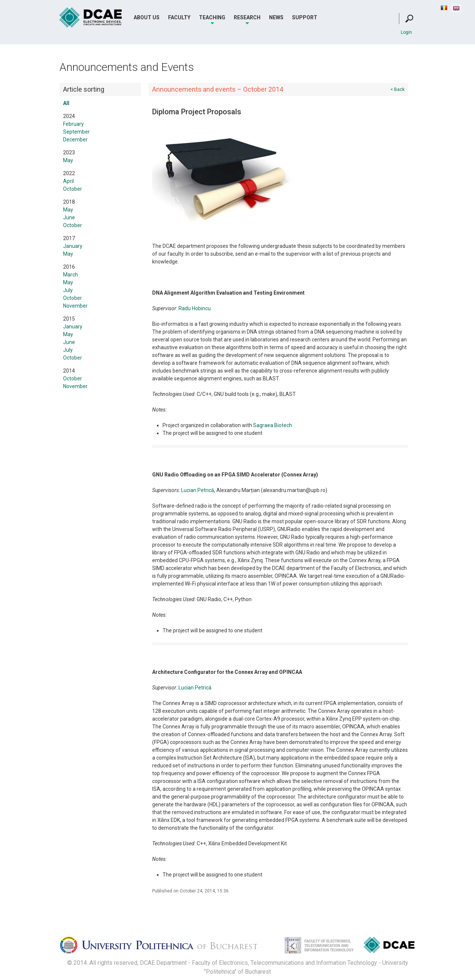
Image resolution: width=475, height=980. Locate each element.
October (73, 189)
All (66, 103)
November (75, 306)
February (73, 124)
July (68, 290)
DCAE (91, 18)
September (76, 132)
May (68, 160)
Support (305, 17)
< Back (397, 89)
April (68, 181)
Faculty (179, 17)
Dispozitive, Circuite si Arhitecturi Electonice (389, 946)
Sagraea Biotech (273, 425)
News (276, 17)
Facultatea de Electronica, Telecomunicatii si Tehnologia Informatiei (311, 947)
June (69, 217)
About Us (147, 17)
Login (406, 32)
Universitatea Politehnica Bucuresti (165, 947)
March (71, 275)
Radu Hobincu (195, 308)
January (73, 246)
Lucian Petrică (198, 490)
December (75, 140)
